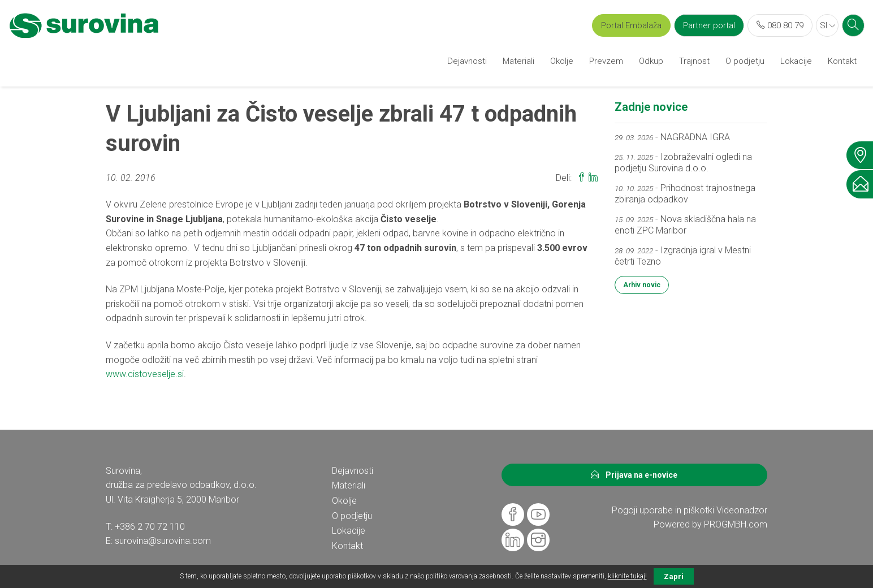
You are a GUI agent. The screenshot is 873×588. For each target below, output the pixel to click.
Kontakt (842, 61)
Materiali (518, 61)
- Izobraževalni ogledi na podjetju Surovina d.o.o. (683, 163)
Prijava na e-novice (634, 475)
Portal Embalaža (631, 25)
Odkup (651, 61)
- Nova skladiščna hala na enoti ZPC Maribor (685, 225)
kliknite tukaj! (627, 576)
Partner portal (709, 25)
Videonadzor (742, 510)
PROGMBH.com (736, 524)
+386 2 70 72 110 (150, 527)
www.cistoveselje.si (145, 374)
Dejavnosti (467, 61)
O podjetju (745, 61)
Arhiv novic (642, 285)
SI (827, 25)
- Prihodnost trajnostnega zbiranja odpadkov (685, 194)
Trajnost (694, 61)
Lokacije (796, 61)
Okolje (562, 61)
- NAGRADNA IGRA (672, 137)
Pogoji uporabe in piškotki (663, 510)
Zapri (674, 576)
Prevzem (606, 61)
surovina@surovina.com (163, 541)
